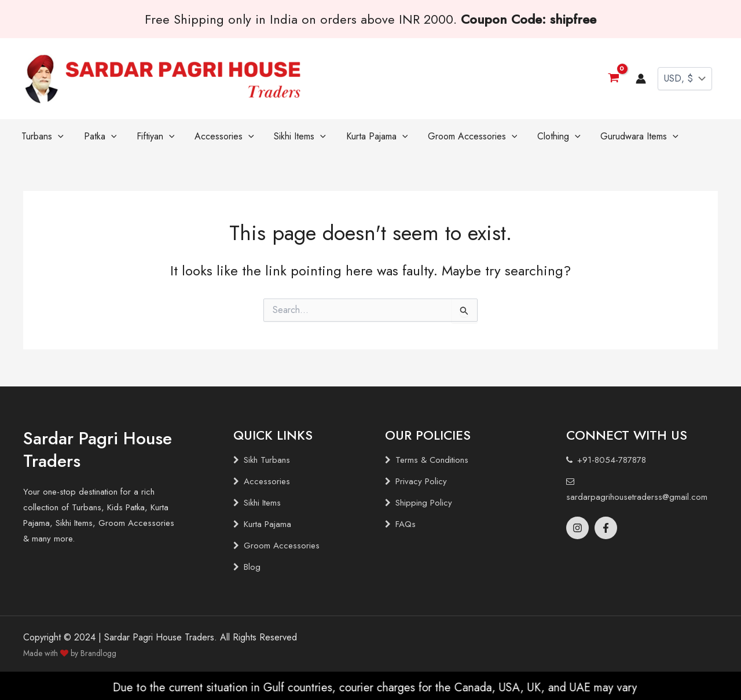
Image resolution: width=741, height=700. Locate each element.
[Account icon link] (641, 79)
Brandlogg (98, 653)
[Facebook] (606, 528)
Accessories (267, 481)
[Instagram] (577, 528)
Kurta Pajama (267, 524)
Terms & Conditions (432, 460)
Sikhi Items (262, 503)
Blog (252, 567)
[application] (55, 137)
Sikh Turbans (267, 460)
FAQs (406, 524)
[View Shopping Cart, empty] (613, 78)
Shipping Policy (424, 503)
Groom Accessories (282, 546)
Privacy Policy (421, 481)
